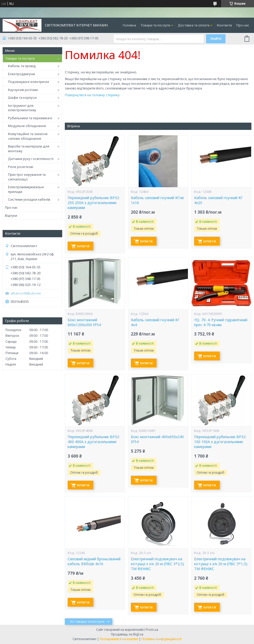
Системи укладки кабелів (29, 199)
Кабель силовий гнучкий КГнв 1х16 (157, 200)
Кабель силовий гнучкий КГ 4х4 (155, 322)
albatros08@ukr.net (26, 293)
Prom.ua (152, 630)
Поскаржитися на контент (119, 639)
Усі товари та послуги (87, 621)
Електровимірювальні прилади (26, 189)
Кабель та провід (22, 66)
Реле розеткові (21, 167)
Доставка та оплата (194, 25)
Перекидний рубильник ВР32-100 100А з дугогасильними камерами (220, 442)
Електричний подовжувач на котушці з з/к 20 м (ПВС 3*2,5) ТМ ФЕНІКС (157, 564)
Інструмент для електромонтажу (22, 108)
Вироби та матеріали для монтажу (29, 149)
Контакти (224, 25)
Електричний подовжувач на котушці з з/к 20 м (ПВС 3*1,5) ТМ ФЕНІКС (221, 564)
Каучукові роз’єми (23, 90)
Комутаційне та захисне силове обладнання (28, 136)
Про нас (243, 25)
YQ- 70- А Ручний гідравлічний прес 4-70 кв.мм (221, 322)
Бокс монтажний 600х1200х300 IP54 (84, 322)
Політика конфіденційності (161, 639)
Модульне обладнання (27, 126)
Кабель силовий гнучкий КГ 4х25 (218, 200)
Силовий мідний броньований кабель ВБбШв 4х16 (94, 561)
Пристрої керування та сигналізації (27, 177)
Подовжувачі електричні (29, 82)
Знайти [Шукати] (216, 39)
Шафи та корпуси (22, 97)
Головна (129, 25)
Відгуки (11, 215)
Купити (83, 246)
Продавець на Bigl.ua (127, 634)
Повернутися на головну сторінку (92, 95)
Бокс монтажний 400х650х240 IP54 (157, 439)
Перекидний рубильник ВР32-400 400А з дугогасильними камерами (94, 442)
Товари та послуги (155, 25)
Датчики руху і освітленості (31, 159)
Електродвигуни (22, 74)
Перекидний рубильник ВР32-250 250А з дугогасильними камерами (94, 203)
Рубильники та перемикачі (30, 118)
